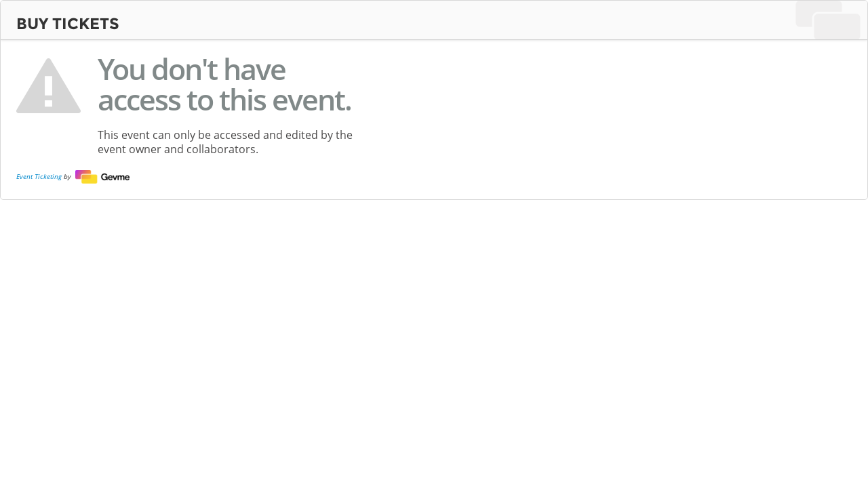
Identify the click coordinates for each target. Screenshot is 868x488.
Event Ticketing (39, 176)
